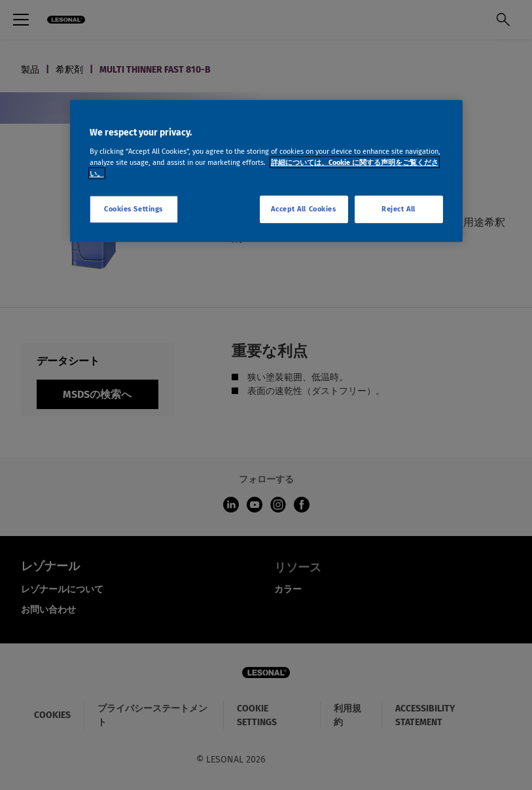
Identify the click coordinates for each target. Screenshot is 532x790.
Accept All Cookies (303, 209)
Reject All (399, 209)
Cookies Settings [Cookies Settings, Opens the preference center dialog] (133, 209)
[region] (266, 171)
